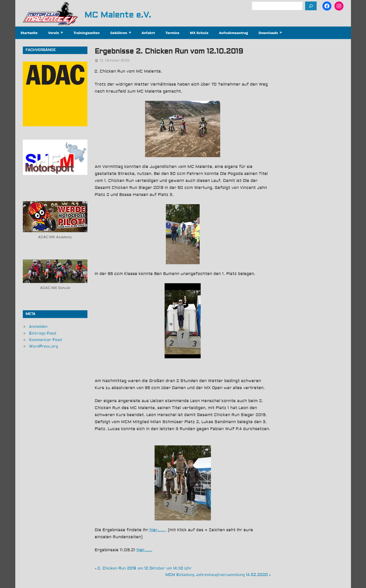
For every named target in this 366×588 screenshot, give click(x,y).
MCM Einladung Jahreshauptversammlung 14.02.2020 (217, 575)
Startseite (29, 33)
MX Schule (199, 33)
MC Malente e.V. (118, 15)
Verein (54, 33)
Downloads (268, 33)
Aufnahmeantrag (233, 33)
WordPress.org (43, 346)
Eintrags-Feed (43, 333)
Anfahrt (148, 33)
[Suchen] (311, 6)
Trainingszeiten (87, 33)
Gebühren (119, 33)
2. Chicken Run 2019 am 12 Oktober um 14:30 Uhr (144, 568)
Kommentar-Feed (45, 340)
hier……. (157, 530)
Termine (172, 33)
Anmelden (38, 327)
